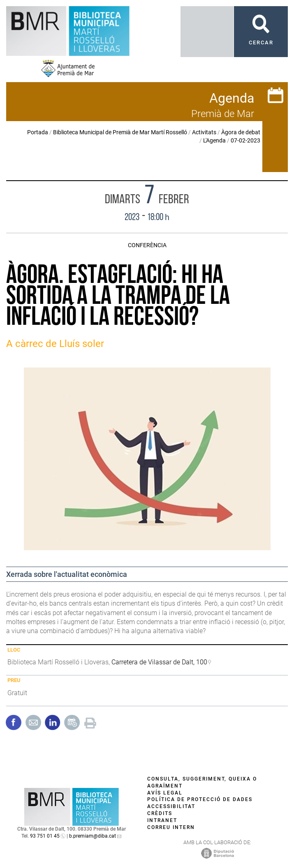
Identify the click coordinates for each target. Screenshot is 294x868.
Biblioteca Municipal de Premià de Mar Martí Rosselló (120, 132)
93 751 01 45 (45, 836)
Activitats (204, 132)
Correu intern (171, 827)
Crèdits (160, 813)
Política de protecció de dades (200, 799)
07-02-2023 (245, 140)
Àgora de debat (241, 132)
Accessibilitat (171, 806)
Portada (38, 132)
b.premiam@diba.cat (93, 836)
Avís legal (165, 793)
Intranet (162, 820)
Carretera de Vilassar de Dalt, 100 (159, 662)
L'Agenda (214, 140)
